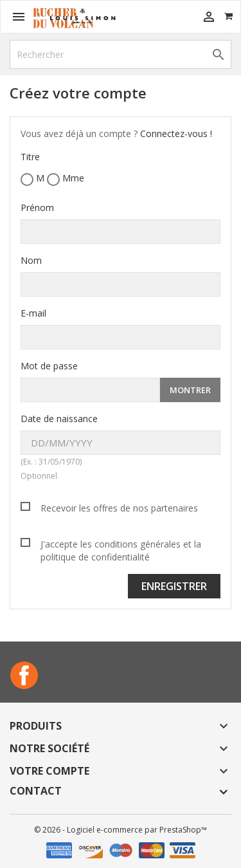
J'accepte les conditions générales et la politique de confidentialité (121, 550)
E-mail (33, 313)
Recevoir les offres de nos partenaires (119, 508)
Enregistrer (174, 586)
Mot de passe (49, 366)
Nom (31, 260)
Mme (66, 179)
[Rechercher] (121, 54)
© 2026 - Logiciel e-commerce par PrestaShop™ (121, 830)
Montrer (190, 390)
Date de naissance (59, 419)
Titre (30, 157)
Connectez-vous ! (176, 134)
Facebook (24, 675)
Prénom (37, 208)
